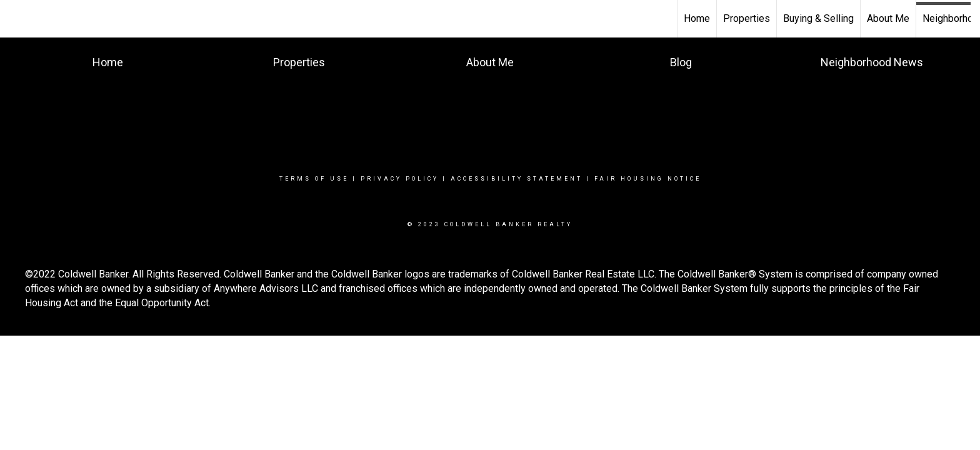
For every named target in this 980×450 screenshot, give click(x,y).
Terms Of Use (314, 179)
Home (697, 18)
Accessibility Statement (517, 179)
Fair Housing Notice (648, 179)
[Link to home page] (16, 19)
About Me (888, 18)
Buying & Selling (818, 18)
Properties (747, 18)
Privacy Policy (400, 179)
